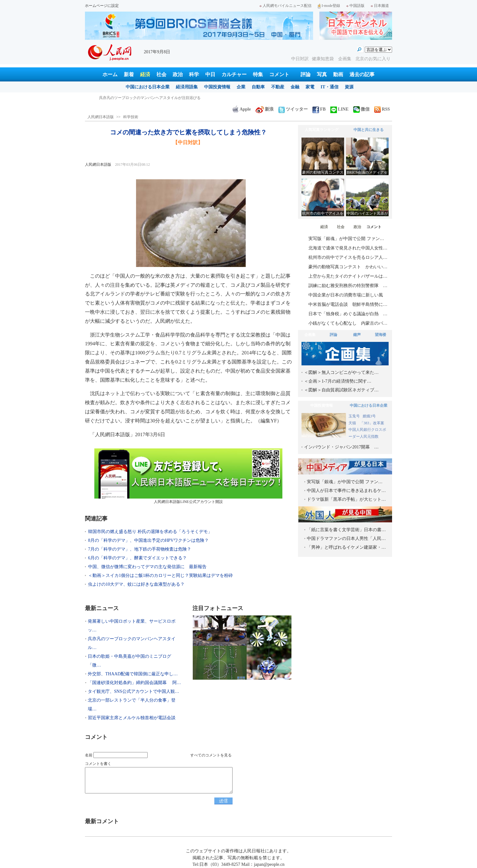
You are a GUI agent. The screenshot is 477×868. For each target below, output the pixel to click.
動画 (338, 74)
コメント (279, 74)
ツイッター (293, 109)
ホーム (110, 74)
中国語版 (355, 6)
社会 (161, 74)
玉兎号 (354, 416)
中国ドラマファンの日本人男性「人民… (346, 539)
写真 (322, 74)
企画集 (345, 59)
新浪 (265, 109)
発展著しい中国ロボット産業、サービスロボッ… (132, 626)
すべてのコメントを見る (211, 755)
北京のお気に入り (373, 59)
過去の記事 (362, 74)
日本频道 (380, 6)
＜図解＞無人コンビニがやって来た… (341, 372)
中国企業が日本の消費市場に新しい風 (346, 295)
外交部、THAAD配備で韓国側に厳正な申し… (133, 674)
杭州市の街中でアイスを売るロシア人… (348, 257)
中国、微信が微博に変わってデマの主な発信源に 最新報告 (147, 567)
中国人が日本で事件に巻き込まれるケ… (346, 491)
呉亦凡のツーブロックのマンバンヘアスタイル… (132, 643)
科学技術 (131, 117)
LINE (339, 109)
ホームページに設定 (102, 6)
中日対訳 (300, 59)
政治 (178, 74)
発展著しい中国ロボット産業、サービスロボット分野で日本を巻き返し (159, 98)
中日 (210, 74)
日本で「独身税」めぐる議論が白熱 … (348, 314)
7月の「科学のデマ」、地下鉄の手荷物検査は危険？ (140, 549)
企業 (241, 87)
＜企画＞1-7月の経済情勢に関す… (338, 381)
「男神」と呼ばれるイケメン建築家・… (346, 547)
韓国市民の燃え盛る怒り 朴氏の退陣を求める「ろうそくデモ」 (150, 532)
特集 (258, 74)
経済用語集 (187, 87)
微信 (361, 109)
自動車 (258, 87)
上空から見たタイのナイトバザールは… (348, 276)
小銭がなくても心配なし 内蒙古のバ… (348, 323)
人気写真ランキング (322, 130)
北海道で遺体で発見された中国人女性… (348, 248)
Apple (242, 109)
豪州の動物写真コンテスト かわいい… (348, 267)
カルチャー (234, 74)
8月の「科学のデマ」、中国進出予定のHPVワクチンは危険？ (148, 540)
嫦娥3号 (369, 416)
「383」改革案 (372, 423)
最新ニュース (102, 608)
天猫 (353, 423)
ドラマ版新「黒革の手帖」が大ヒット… (346, 499)
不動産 (278, 87)
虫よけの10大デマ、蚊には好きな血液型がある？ (136, 584)
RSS (382, 109)
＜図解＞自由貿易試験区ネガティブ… (341, 390)
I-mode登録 (329, 6)
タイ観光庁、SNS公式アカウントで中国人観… (134, 691)
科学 (194, 74)
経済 (145, 74)
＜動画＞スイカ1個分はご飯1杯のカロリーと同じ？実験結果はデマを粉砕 (160, 575)
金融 (295, 87)
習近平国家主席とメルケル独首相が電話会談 (132, 718)
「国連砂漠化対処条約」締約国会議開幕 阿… (134, 683)
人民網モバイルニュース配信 (286, 6)
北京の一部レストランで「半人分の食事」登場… (132, 705)
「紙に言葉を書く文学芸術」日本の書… (346, 530)
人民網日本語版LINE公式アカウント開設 (188, 476)
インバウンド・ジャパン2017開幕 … (341, 447)
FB (319, 109)
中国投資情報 (217, 87)
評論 (306, 74)
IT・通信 (330, 87)
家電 (310, 87)
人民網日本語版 (101, 117)
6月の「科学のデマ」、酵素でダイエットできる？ (137, 558)
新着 (129, 74)
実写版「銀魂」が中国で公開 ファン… (346, 239)
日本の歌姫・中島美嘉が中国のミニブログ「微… (129, 661)
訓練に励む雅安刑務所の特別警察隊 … (348, 286)
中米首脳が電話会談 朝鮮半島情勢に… (348, 304)
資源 (349, 87)
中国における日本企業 (148, 87)
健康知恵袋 (323, 59)
